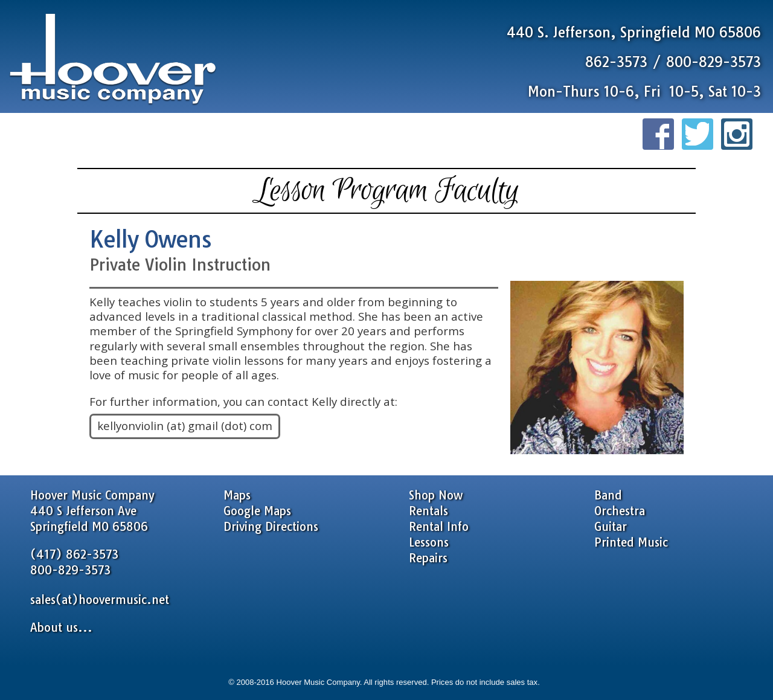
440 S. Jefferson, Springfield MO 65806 (634, 33)
